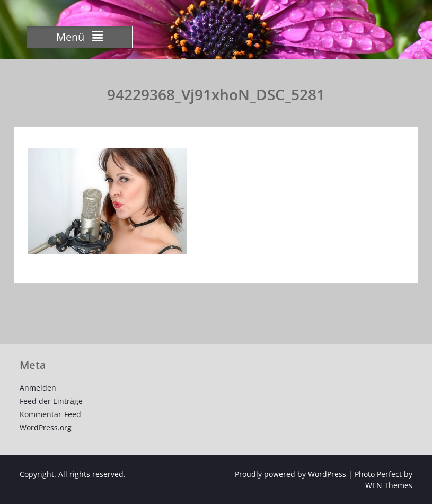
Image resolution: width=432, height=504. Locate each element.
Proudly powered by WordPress (290, 474)
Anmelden (38, 388)
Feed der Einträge (51, 401)
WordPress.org (46, 427)
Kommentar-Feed (50, 414)
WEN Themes (389, 485)
